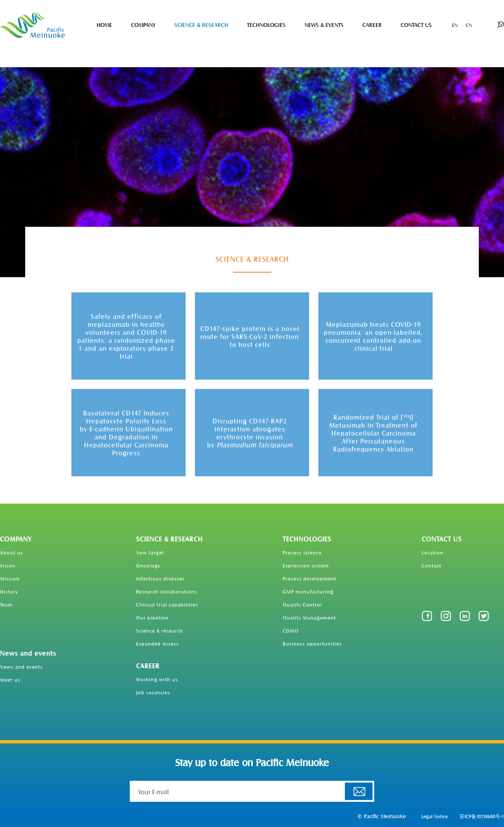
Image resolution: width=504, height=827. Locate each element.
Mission (10, 578)
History (9, 591)
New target (150, 552)
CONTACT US (416, 25)
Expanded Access (157, 643)
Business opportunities (312, 643)
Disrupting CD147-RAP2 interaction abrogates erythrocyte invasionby (250, 433)
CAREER (372, 25)
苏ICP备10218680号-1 (482, 816)
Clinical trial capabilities (167, 604)
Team (6, 604)
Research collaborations (167, 591)
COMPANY (143, 25)
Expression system (306, 565)
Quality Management (309, 617)
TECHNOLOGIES (266, 25)
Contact (432, 565)
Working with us (157, 679)
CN (469, 25)
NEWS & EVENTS (324, 25)
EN (455, 25)
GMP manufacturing (308, 591)
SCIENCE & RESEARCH (201, 25)
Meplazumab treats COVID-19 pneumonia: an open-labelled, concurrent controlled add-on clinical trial (373, 336)
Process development (310, 578)
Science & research (160, 630)
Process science (302, 552)
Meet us (10, 680)
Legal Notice (434, 816)
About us (12, 552)
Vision (8, 565)
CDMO (291, 630)
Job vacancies (153, 692)
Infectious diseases (160, 578)
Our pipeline (152, 617)
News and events (28, 653)
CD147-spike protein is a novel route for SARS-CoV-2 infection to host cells (250, 336)
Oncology (148, 565)
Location (433, 552)
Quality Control (302, 604)
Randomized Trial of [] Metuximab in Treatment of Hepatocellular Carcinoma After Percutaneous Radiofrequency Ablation (373, 433)
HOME (104, 25)
